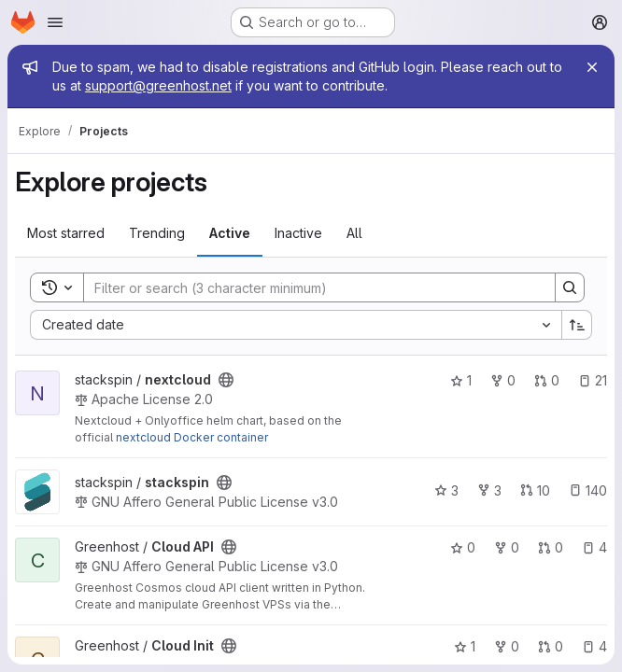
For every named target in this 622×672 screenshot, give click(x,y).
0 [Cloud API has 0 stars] (463, 547)
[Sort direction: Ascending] (577, 325)
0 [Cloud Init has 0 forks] (507, 646)
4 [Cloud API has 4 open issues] (594, 547)
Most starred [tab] (66, 233)
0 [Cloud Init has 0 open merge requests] (551, 646)
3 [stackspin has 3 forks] (489, 490)
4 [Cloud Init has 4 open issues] (594, 646)
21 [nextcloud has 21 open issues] (593, 380)
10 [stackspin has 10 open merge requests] (535, 490)
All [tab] (354, 233)
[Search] (310, 287)
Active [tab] (230, 233)
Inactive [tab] (298, 233)
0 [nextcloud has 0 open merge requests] (547, 380)
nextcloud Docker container (192, 437)
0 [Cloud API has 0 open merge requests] (551, 547)
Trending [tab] (157, 233)
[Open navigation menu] (55, 22)
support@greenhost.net (158, 85)
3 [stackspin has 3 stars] (446, 490)
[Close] (592, 67)
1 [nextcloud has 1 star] (461, 380)
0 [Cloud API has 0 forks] (507, 547)
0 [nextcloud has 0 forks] (503, 380)
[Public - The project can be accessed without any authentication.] (226, 380)
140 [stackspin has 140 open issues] (588, 490)
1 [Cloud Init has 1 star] (465, 646)
